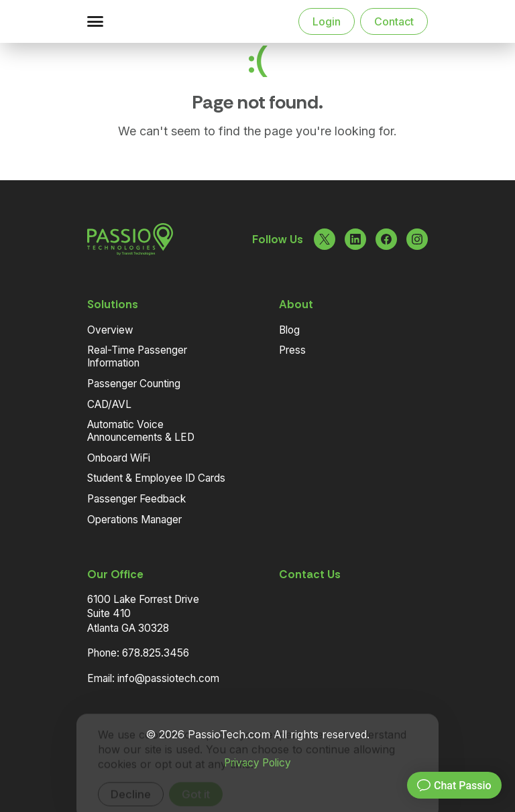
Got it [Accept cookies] (196, 776)
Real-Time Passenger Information (137, 356)
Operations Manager (134, 520)
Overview (110, 330)
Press (292, 350)
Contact (394, 21)
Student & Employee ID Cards (156, 478)
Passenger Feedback (136, 499)
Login (327, 21)
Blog (289, 330)
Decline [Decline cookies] (131, 776)
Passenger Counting (134, 384)
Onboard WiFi (119, 458)
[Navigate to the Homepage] (157, 21)
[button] (95, 21)
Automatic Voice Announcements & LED (141, 431)
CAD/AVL (109, 404)
